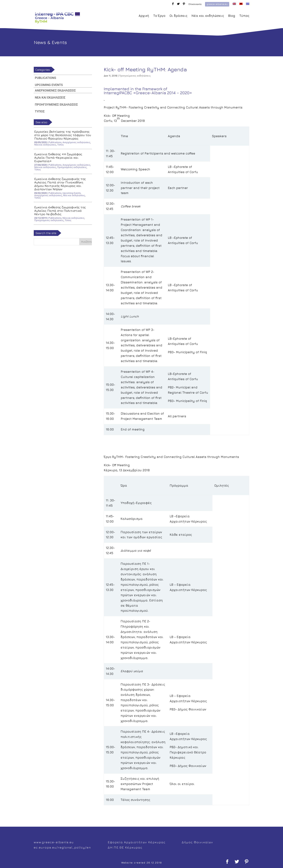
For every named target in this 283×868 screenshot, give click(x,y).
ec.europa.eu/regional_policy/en (62, 847)
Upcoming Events (49, 85)
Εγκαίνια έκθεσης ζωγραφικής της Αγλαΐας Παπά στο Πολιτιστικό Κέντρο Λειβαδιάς (60, 211)
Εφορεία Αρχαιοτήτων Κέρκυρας (137, 842)
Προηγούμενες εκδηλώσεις (135, 76)
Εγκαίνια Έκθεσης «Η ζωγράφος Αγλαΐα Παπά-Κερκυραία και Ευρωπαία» (58, 158)
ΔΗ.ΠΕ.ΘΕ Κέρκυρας (125, 847)
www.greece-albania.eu (54, 842)
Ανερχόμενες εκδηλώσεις (55, 90)
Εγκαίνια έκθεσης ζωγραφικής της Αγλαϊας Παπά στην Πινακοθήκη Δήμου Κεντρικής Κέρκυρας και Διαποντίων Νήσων (60, 184)
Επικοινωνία (195, 4)
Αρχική (144, 16)
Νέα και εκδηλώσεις (208, 16)
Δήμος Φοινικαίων (197, 842)
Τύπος (244, 16)
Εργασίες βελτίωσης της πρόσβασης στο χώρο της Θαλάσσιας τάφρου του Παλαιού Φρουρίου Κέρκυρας (63, 135)
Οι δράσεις (178, 16)
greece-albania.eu (217, 4)
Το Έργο (159, 16)
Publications (45, 78)
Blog (232, 16)
